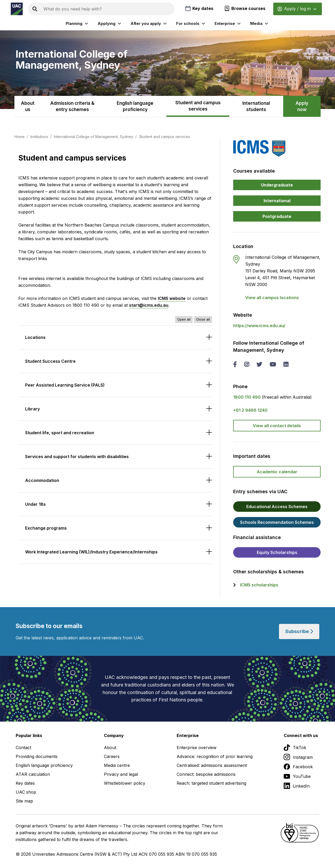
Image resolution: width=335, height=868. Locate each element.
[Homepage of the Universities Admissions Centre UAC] (17, 9)
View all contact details (277, 426)
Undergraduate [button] (277, 185)
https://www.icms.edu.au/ (259, 326)
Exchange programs (46, 528)
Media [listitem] (260, 24)
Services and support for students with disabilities (77, 457)
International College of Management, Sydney (94, 137)
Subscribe (299, 631)
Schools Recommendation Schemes (277, 522)
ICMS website (172, 298)
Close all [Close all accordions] (203, 319)
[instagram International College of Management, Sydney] (247, 365)
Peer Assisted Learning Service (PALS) (65, 385)
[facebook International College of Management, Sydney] (235, 365)
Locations (35, 337)
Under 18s (35, 504)
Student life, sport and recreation (60, 433)
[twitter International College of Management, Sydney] (259, 365)
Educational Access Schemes (277, 507)
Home (19, 137)
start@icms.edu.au (149, 305)
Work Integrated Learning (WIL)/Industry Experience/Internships (91, 552)
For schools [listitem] (191, 24)
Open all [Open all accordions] (184, 319)
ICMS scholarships (259, 585)
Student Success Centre (50, 361)
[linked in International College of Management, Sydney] (286, 365)
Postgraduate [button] (277, 216)
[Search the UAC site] (108, 9)
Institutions (39, 137)
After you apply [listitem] (149, 24)
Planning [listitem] (78, 24)
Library (32, 409)
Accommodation (42, 480)
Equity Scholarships (277, 552)
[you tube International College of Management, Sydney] (273, 365)
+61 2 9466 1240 (250, 410)
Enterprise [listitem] (228, 24)
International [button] (277, 201)
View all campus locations (272, 298)
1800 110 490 (247, 397)
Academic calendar (277, 472)
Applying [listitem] (110, 24)
